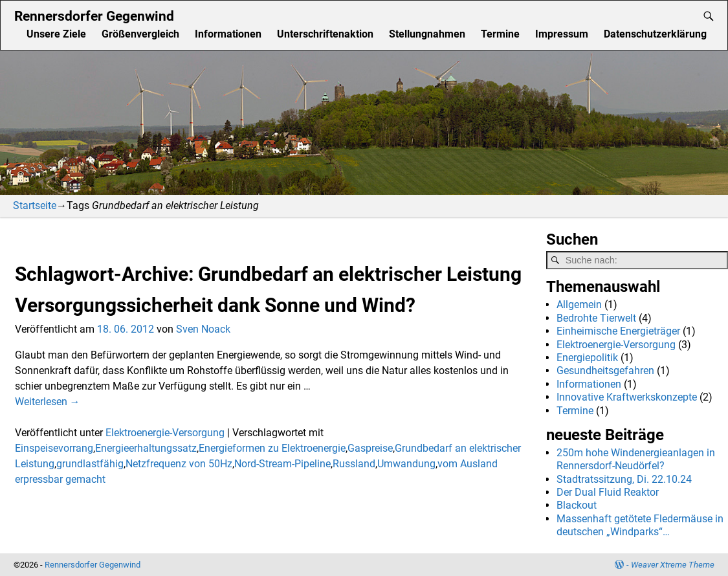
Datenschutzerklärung (655, 34)
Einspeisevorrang (54, 448)
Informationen (228, 34)
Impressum (562, 34)
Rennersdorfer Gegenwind (94, 16)
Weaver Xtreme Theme (673, 565)
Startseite (35, 205)
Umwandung (406, 464)
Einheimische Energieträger (618, 331)
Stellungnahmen (427, 34)
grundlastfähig (90, 464)
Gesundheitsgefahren (605, 371)
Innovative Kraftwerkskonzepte (627, 397)
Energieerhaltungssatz (146, 448)
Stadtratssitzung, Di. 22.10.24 (624, 479)
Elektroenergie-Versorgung (165, 433)
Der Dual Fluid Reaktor (608, 492)
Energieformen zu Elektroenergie (272, 448)
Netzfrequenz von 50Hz (179, 464)
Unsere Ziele (56, 34)
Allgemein (579, 305)
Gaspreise (370, 448)
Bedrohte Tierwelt (596, 318)
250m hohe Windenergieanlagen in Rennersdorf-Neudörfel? (636, 459)
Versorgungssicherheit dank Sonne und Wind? (215, 305)
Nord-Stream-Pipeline (282, 464)
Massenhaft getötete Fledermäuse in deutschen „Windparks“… (640, 525)
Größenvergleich (140, 34)
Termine (500, 34)
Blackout (577, 505)
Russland (354, 464)
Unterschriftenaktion (325, 34)
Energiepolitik (587, 358)
